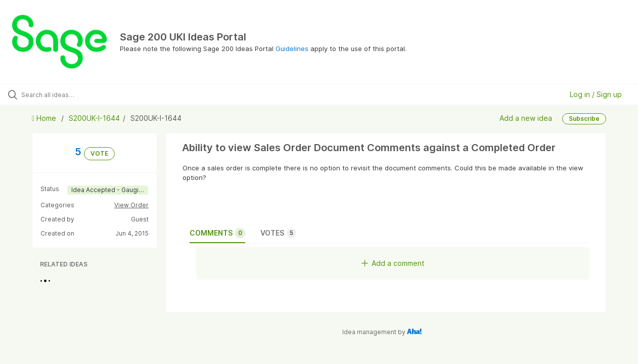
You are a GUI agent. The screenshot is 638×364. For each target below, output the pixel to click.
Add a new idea (526, 118)
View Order (131, 205)
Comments (217, 233)
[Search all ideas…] (76, 95)
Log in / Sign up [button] (596, 94)
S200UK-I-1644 (94, 118)
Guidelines (292, 49)
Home (45, 118)
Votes (278, 233)
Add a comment (393, 263)
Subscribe (584, 119)
